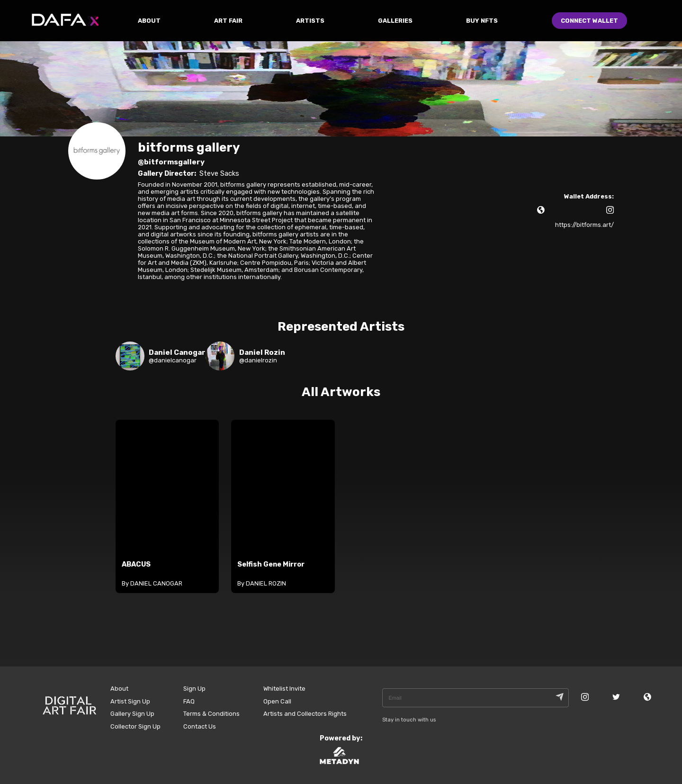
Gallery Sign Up (132, 714)
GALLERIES (395, 21)
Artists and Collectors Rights (305, 714)
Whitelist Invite (284, 689)
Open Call (277, 701)
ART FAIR (228, 21)
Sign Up (194, 689)
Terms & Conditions (211, 714)
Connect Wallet (589, 21)
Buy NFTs (482, 21)
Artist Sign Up (130, 701)
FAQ (189, 701)
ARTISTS (310, 21)
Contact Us (200, 726)
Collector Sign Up (135, 726)
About (119, 689)
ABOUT (149, 21)
